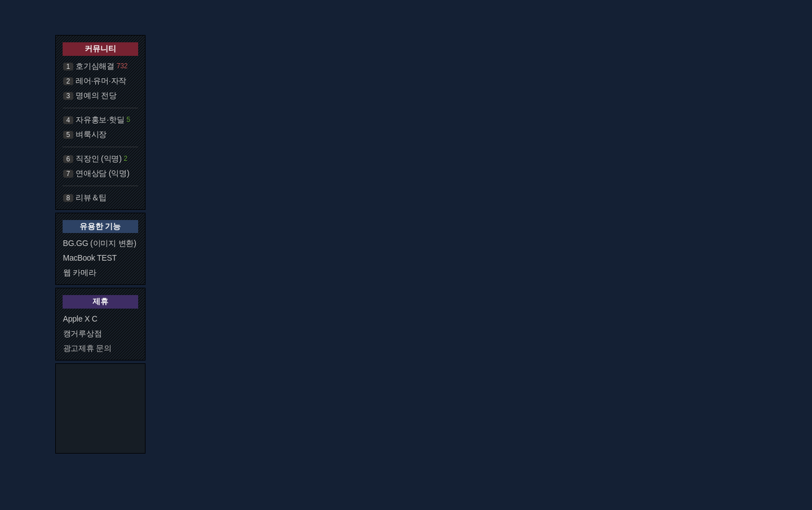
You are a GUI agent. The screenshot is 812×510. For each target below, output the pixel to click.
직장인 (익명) (99, 159)
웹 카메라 (80, 272)
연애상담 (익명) (102, 173)
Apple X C (80, 319)
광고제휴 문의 (88, 348)
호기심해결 (95, 66)
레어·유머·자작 (101, 81)
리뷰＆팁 (91, 197)
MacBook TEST (90, 258)
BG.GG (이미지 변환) (100, 243)
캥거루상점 (83, 333)
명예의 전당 (96, 95)
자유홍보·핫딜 (100, 120)
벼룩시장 (91, 134)
